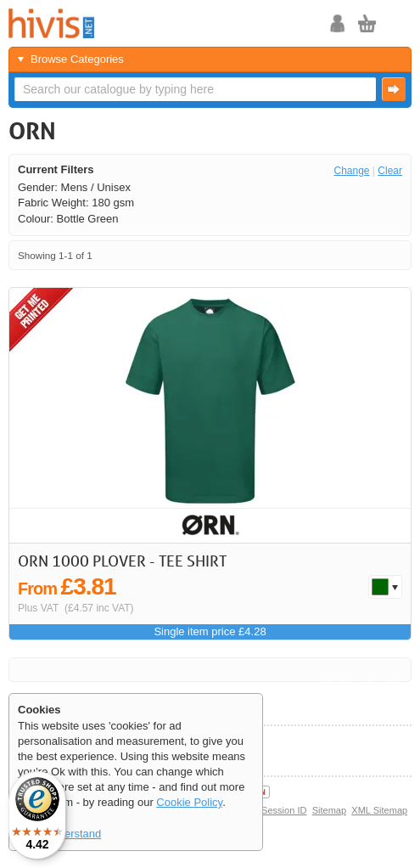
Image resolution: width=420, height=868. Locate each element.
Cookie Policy (189, 802)
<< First (325, 255)
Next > (370, 255)
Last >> (392, 255)
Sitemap (330, 810)
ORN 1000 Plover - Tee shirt (122, 561)
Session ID (284, 810)
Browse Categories (77, 59)
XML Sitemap (379, 810)
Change (351, 171)
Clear (390, 171)
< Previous (347, 255)
